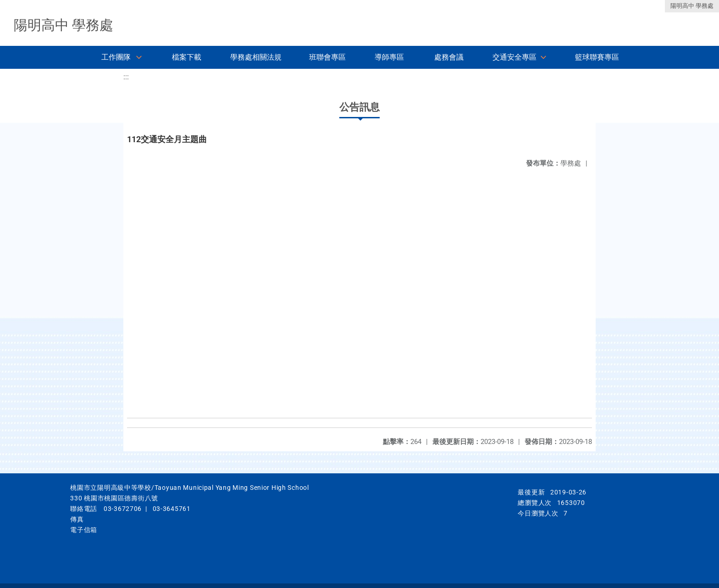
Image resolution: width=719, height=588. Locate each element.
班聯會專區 (327, 57)
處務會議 (449, 57)
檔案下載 (187, 57)
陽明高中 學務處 (692, 6)
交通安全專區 (514, 57)
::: (126, 77)
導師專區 (389, 57)
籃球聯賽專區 (597, 57)
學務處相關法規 (256, 57)
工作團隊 (116, 57)
